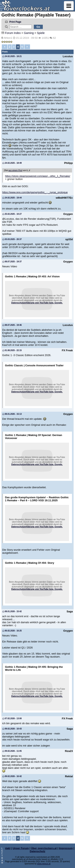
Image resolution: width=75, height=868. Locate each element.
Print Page (15, 22)
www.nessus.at (44, 864)
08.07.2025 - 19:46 (12, 325)
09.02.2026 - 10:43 (12, 729)
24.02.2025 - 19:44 (12, 198)
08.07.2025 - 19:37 (12, 262)
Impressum (66, 848)
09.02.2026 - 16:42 (12, 776)
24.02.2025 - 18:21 (12, 56)
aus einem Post (15, 170)
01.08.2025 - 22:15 (12, 350)
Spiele (41, 33)
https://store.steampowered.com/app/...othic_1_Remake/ (38, 176)
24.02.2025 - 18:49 (12, 163)
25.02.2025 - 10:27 (12, 214)
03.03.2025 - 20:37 (12, 239)
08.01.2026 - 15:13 (12, 414)
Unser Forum (21, 848)
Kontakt (6, 848)
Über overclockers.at (44, 848)
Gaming (29, 33)
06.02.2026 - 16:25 (12, 631)
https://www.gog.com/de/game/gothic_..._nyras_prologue (35, 192)
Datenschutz (37, 851)
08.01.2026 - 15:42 (12, 611)
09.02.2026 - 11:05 (12, 751)
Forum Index (13, 33)
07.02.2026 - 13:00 (12, 718)
